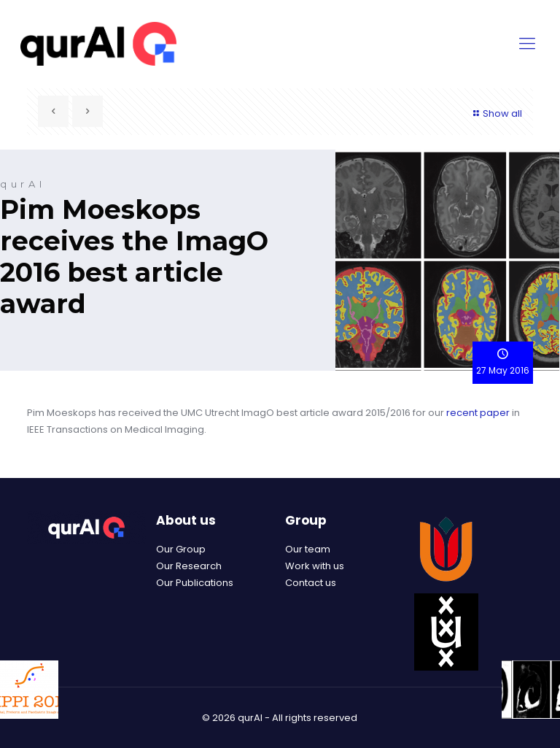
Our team (308, 549)
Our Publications (195, 583)
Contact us (311, 583)
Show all (496, 113)
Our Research (189, 566)
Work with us (315, 566)
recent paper (478, 413)
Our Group (181, 549)
